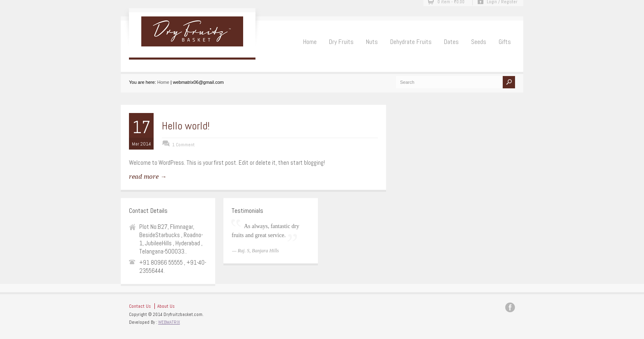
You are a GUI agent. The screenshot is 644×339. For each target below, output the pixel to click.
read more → (148, 177)
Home (310, 42)
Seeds (479, 42)
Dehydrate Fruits (411, 42)
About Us (166, 306)
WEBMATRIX (169, 322)
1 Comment (183, 145)
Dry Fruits (341, 42)
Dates (451, 42)
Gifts (505, 42)
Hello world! (186, 126)
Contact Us (140, 306)
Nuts (372, 42)
